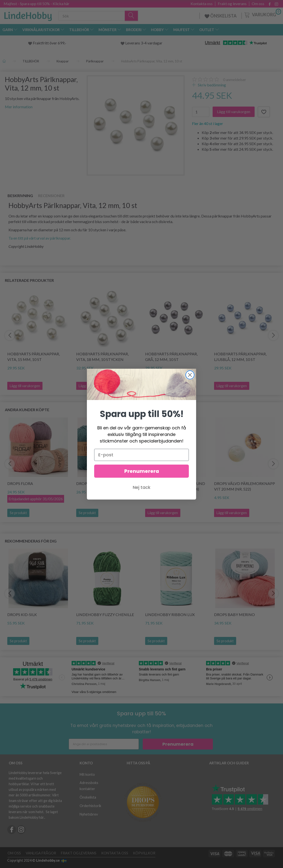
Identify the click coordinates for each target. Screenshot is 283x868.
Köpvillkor (144, 853)
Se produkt (18, 513)
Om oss (258, 4)
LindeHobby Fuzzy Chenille (105, 614)
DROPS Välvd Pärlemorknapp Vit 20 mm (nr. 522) (245, 486)
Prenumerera (178, 744)
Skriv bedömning (212, 85)
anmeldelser (235, 79)
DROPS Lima (88, 483)
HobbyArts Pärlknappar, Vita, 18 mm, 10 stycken (102, 357)
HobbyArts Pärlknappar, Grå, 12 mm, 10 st (171, 357)
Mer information (19, 107)
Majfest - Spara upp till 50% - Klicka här (37, 4)
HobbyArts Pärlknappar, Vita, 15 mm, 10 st (33, 357)
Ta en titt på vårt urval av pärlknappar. (40, 238)
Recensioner (51, 196)
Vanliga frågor (41, 853)
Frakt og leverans (232, 4)
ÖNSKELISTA (221, 16)
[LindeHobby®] (28, 15)
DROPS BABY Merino (234, 614)
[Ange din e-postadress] (104, 744)
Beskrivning (20, 196)
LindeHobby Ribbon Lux (170, 614)
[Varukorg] (262, 14)
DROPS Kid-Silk (22, 614)
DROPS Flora (20, 483)
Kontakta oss (202, 4)
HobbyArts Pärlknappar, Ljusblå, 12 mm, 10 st (240, 357)
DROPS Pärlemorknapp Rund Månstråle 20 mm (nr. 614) (175, 486)
